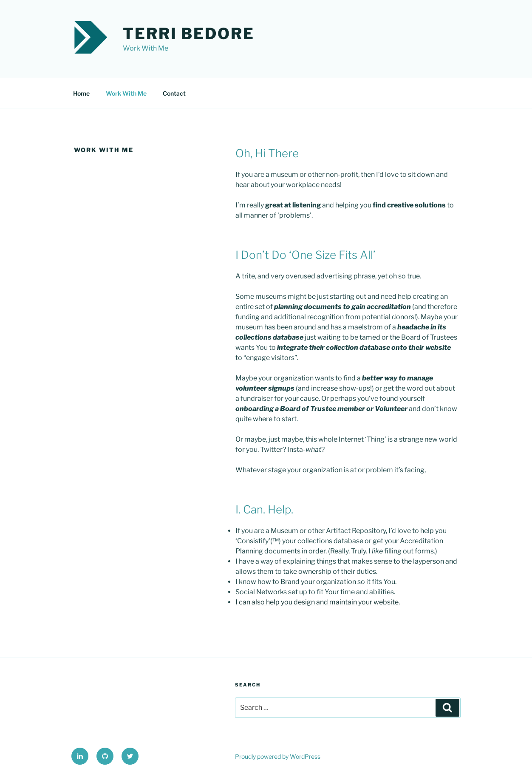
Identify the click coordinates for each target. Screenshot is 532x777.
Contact (174, 93)
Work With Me (126, 93)
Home (81, 93)
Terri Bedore (189, 34)
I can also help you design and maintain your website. (318, 602)
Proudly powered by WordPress (278, 756)
